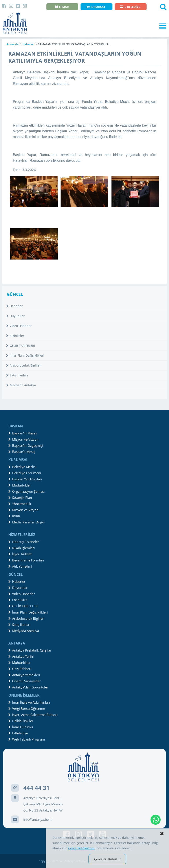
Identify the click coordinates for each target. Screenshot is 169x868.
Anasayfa (13, 44)
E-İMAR (62, 7)
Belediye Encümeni (25, 473)
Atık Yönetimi (20, 566)
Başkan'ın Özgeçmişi (26, 445)
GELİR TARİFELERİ (21, 346)
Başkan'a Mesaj (22, 452)
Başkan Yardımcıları (25, 479)
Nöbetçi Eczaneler (24, 542)
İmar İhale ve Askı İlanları (29, 702)
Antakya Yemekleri (24, 675)
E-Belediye (18, 733)
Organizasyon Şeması (27, 491)
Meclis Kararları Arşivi (27, 522)
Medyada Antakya (21, 385)
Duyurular (15, 316)
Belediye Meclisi (22, 467)
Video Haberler (19, 326)
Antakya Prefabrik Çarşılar (30, 650)
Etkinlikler (15, 336)
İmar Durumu (21, 727)
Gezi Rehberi (20, 669)
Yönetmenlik (20, 504)
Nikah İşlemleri (22, 548)
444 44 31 (36, 788)
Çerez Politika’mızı (81, 848)
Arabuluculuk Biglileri (24, 365)
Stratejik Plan (20, 498)
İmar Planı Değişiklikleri (25, 355)
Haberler (28, 44)
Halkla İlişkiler (21, 721)
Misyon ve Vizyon (23, 439)
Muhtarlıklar (19, 663)
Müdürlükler (20, 485)
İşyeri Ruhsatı (20, 554)
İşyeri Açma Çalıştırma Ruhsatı (33, 715)
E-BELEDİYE (130, 7)
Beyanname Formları (26, 560)
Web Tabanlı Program (27, 739)
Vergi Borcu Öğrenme (27, 708)
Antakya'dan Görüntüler (28, 687)
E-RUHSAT (96, 7)
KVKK (14, 516)
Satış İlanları (17, 375)
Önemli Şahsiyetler (25, 681)
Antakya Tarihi (21, 656)
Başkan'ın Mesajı (23, 433)
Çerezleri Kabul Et (107, 859)
